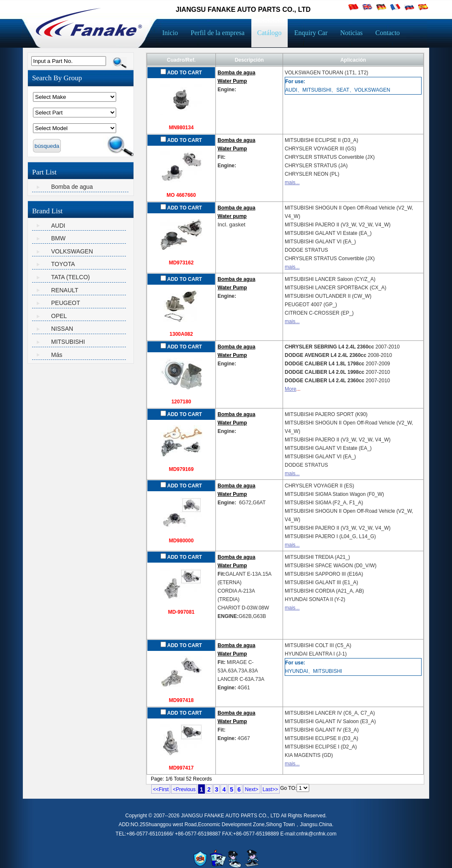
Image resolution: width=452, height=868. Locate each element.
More (290, 389)
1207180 (181, 402)
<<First (161, 789)
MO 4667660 (181, 195)
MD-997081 (181, 612)
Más (57, 355)
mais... (292, 182)
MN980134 (181, 128)
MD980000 (181, 541)
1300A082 (181, 334)
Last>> (271, 789)
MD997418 (181, 700)
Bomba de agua (72, 187)
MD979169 (181, 469)
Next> (252, 789)
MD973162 (181, 263)
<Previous (184, 789)
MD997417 (181, 768)
